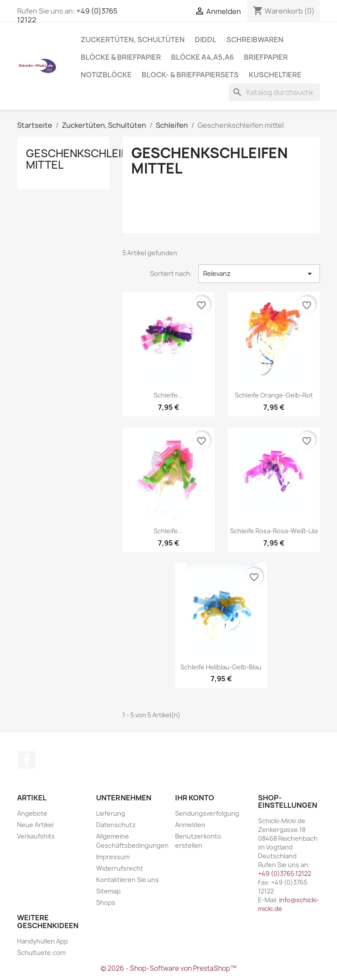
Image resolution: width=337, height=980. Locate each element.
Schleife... (168, 395)
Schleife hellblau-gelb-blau (221, 667)
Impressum (113, 857)
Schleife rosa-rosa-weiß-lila (274, 531)
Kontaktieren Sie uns (127, 880)
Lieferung (111, 813)
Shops (106, 902)
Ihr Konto (195, 798)
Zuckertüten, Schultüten (133, 40)
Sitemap (108, 891)
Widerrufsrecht (120, 868)
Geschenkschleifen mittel (83, 159)
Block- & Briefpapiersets (190, 75)
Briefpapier (266, 57)
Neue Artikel (35, 825)
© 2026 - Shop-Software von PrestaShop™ (168, 968)
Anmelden (190, 825)
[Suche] (274, 92)
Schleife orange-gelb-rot (274, 395)
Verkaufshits (36, 836)
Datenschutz (116, 825)
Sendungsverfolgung (207, 813)
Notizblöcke (106, 75)
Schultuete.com (41, 953)
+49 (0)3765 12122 (285, 873)
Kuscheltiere (275, 75)
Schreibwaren (255, 40)
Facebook (27, 760)
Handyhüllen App (43, 941)
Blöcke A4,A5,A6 (203, 57)
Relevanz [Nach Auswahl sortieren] (259, 274)
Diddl (206, 40)
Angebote (32, 813)
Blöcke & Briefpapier (121, 57)
